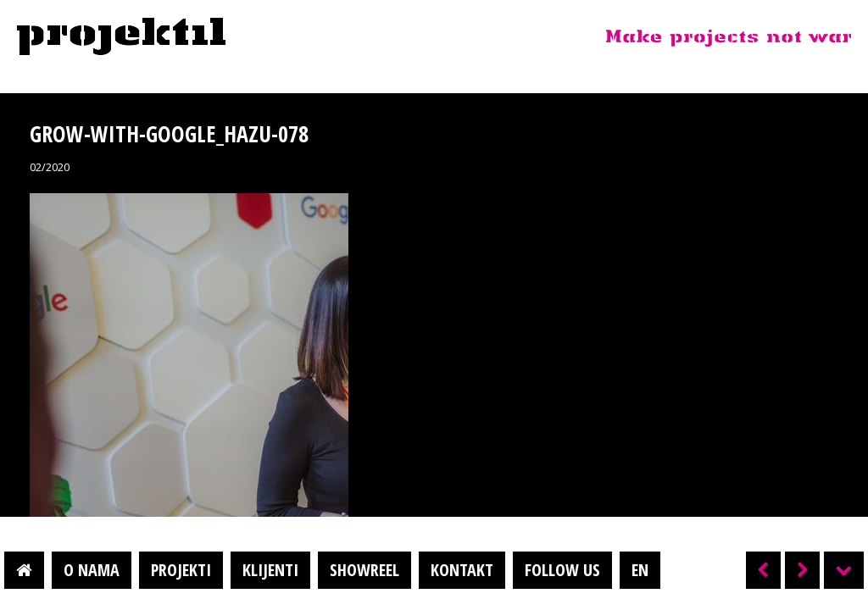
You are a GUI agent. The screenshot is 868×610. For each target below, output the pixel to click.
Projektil (121, 37)
